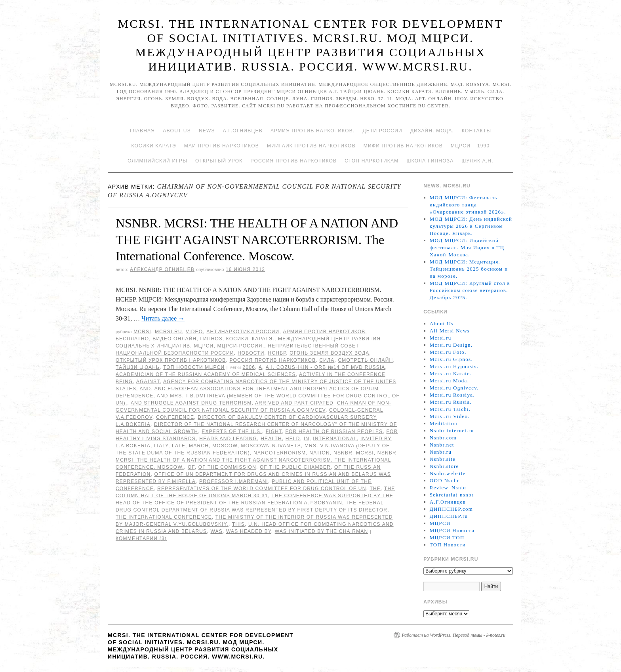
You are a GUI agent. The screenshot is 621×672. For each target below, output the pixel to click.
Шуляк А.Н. (477, 161)
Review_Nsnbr (448, 488)
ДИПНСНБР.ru (449, 516)
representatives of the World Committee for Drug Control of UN (262, 489)
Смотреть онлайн (365, 360)
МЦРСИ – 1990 (470, 146)
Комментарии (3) (141, 538)
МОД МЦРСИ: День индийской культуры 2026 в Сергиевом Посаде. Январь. (471, 226)
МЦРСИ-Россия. (241, 346)
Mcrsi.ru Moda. (449, 381)
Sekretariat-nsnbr (452, 495)
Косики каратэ (154, 146)
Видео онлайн (174, 339)
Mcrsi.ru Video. (450, 416)
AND (146, 389)
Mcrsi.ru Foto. (448, 352)
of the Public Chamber (295, 467)
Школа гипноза (430, 161)
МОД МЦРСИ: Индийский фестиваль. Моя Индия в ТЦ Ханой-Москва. (467, 247)
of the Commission (227, 467)
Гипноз (211, 339)
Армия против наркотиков (324, 332)
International (335, 439)
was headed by (249, 531)
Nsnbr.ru (441, 452)
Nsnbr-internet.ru (452, 430)
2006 (249, 367)
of (191, 467)
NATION (320, 453)
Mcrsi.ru (169, 332)
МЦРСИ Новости (452, 530)
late (179, 446)
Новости (251, 353)
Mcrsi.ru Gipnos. (451, 359)
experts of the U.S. (232, 431)
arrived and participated (294, 403)
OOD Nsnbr (445, 480)
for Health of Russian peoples (334, 431)
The (375, 489)
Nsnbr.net (442, 445)
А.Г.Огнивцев (243, 131)
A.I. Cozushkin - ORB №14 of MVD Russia (326, 367)
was (216, 531)
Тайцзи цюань (138, 367)
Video (194, 332)
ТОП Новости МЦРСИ (194, 367)
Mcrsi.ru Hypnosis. (454, 366)
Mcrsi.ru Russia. (451, 402)
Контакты (476, 131)
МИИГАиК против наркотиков (311, 146)
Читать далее (163, 318)
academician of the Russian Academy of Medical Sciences (206, 374)
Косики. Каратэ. (250, 339)
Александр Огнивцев (162, 269)
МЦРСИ (204, 346)
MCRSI (142, 332)
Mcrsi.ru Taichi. (450, 409)
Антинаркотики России (243, 332)
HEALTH (271, 439)
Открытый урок (219, 161)
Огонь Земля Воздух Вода (329, 353)
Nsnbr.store (444, 466)
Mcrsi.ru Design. (451, 345)
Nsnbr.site (443, 459)
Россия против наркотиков (293, 161)
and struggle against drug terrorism (191, 403)
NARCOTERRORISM (280, 453)
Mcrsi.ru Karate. (451, 373)
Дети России (383, 131)
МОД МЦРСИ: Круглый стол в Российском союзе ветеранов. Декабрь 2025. (470, 290)
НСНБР (277, 353)
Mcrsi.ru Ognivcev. (454, 388)
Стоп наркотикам (371, 161)
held (293, 439)
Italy (161, 446)
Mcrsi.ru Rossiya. (452, 395)
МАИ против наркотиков (222, 146)
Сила (327, 360)
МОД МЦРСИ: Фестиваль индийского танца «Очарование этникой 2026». (468, 205)
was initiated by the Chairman (322, 531)
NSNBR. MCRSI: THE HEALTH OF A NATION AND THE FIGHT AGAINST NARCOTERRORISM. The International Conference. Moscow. (257, 240)
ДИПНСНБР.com (451, 509)
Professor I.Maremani (234, 481)
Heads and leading (228, 439)
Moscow (225, 446)
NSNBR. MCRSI (354, 453)
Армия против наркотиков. (313, 131)
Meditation (444, 423)
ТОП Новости (448, 545)
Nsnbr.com (443, 438)
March (199, 446)
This (238, 524)
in (307, 439)
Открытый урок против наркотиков (171, 360)
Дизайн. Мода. (432, 131)
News (207, 131)
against (148, 382)
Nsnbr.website (448, 473)
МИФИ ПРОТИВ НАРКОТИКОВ (403, 146)
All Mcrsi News (450, 331)
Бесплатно (132, 339)
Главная (142, 131)
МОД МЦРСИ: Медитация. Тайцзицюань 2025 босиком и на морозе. (469, 269)
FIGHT (274, 431)
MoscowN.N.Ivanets (271, 446)
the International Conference (164, 517)
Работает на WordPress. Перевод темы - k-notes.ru (453, 635)
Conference (175, 417)
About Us (177, 131)
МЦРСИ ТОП (447, 537)
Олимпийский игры (157, 161)
